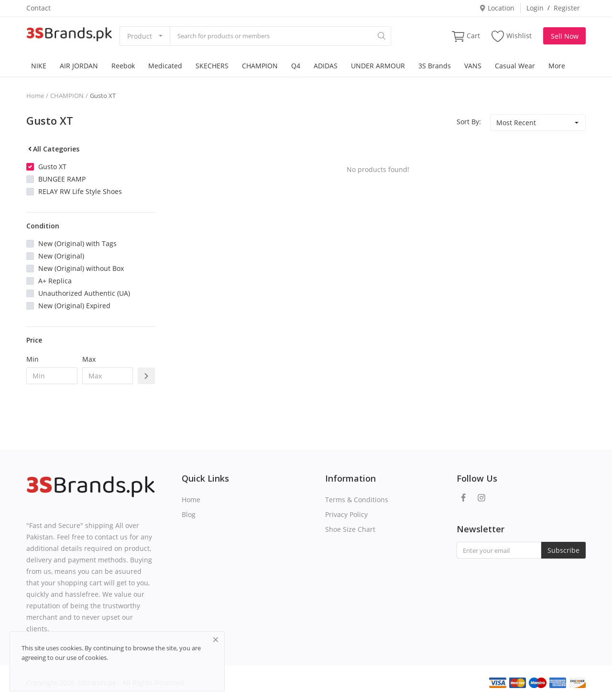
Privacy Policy (346, 514)
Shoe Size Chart (350, 529)
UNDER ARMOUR (378, 66)
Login (535, 8)
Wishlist (512, 36)
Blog (189, 514)
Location (497, 8)
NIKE (39, 66)
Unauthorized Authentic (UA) (84, 293)
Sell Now (565, 36)
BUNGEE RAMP (62, 179)
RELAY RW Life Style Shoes (80, 191)
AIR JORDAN (79, 66)
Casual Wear (515, 66)
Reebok (123, 66)
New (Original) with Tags (77, 243)
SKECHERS (212, 66)
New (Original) (61, 256)
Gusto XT (103, 96)
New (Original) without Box (81, 268)
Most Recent (516, 123)
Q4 (296, 66)
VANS (473, 66)
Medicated (165, 66)
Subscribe (563, 550)
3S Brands (435, 66)
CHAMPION (260, 66)
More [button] (557, 66)
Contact (38, 8)
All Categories (53, 149)
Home (35, 96)
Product (140, 36)
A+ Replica (55, 281)
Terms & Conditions (357, 500)
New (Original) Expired (74, 306)
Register (567, 8)
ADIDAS (326, 66)
